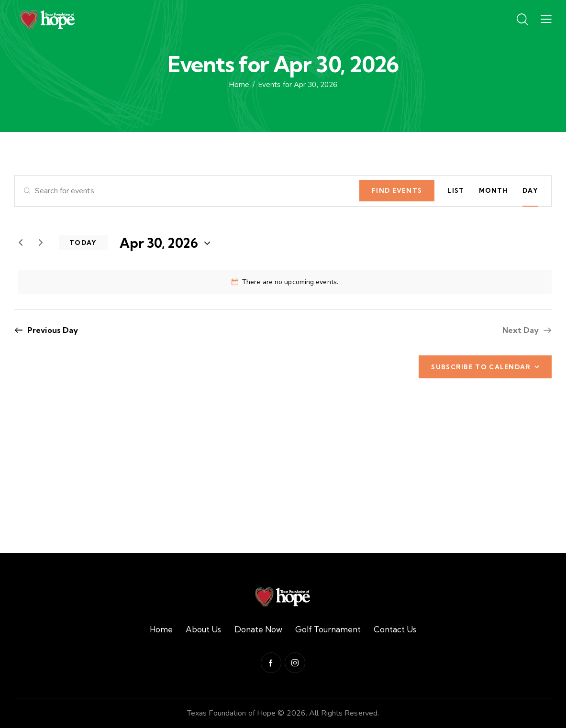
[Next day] (41, 243)
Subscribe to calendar (481, 367)
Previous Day (53, 330)
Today (83, 243)
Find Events (397, 190)
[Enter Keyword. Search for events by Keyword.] (187, 191)
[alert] (285, 282)
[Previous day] (21, 243)
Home (239, 85)
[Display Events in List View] (456, 191)
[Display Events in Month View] (494, 191)
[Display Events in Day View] (530, 191)
